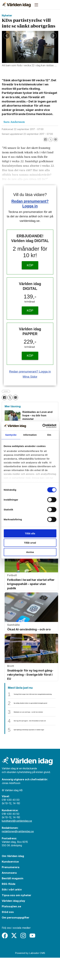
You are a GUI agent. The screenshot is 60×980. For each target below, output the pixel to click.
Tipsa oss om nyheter (16, 917)
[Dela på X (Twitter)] (50, 140)
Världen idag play (13, 923)
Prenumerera (11, 889)
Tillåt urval (30, 543)
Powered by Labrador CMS (30, 975)
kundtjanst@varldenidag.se (17, 843)
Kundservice (10, 884)
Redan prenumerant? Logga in (30, 372)
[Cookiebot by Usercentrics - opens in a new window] (43, 426)
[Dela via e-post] (55, 140)
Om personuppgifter (16, 940)
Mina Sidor (30, 377)
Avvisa (30, 552)
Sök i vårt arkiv (12, 912)
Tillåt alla (30, 533)
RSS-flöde (9, 906)
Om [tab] (49, 435)
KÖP (30, 265)
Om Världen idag (13, 878)
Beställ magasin (13, 901)
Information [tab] (30, 435)
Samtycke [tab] (11, 435)
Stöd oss (8, 934)
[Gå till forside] (16, 5)
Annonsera (9, 895)
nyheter (9, 391)
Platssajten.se (11, 929)
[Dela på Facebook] (46, 140)
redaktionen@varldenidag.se (18, 854)
